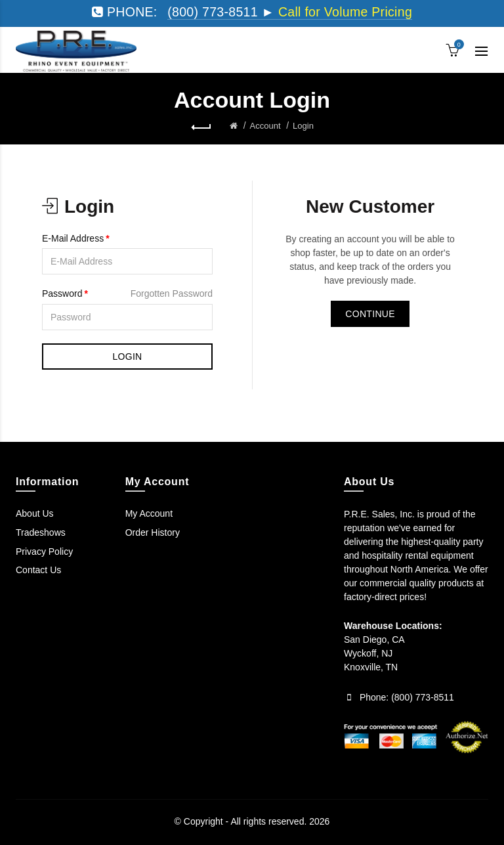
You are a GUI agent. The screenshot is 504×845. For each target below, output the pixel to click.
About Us (35, 513)
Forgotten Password (172, 293)
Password (62, 293)
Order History (153, 532)
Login (303, 126)
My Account (149, 513)
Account (265, 126)
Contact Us (38, 570)
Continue (370, 314)
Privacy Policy (44, 552)
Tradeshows (41, 532)
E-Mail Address (73, 238)
